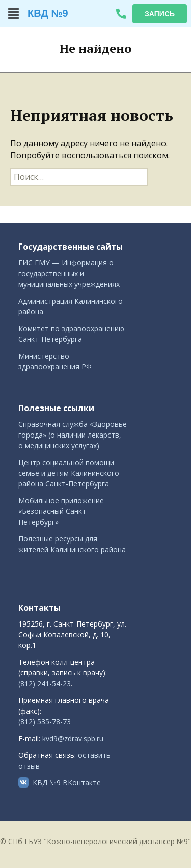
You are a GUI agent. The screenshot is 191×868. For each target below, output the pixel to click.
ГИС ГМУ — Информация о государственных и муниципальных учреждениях (69, 273)
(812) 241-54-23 (45, 683)
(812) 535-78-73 (45, 722)
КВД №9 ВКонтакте (67, 783)
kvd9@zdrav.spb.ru (73, 738)
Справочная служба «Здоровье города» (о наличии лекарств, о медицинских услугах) (73, 435)
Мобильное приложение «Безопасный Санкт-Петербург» (61, 511)
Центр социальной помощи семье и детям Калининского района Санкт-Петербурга (69, 473)
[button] (14, 13)
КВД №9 (48, 13)
